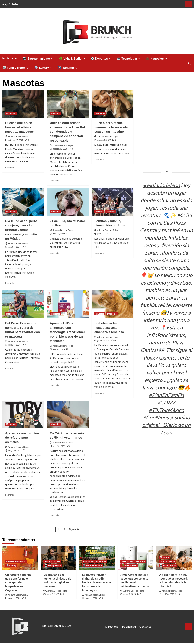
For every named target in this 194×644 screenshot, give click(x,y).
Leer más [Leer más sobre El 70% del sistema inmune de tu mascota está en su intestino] (99, 159)
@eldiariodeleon (161, 185)
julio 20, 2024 (59, 234)
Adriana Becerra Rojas (18, 137)
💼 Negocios (157, 59)
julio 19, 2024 (103, 234)
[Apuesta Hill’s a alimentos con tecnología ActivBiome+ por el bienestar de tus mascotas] (68, 304)
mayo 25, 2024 (15, 451)
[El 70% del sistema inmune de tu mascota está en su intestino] (113, 104)
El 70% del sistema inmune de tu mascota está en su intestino (111, 127)
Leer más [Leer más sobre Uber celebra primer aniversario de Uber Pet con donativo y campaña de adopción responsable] (54, 181)
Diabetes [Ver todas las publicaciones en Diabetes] (100, 314)
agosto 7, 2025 (104, 140)
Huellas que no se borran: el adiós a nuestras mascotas (20, 127)
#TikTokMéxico (166, 410)
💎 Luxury (44, 68)
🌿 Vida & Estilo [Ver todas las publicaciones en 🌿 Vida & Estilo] (129, 565)
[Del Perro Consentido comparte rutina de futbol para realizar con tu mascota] (23, 304)
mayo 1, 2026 (14, 598)
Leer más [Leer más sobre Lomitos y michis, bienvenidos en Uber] (99, 253)
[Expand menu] (16, 59)
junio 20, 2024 (104, 340)
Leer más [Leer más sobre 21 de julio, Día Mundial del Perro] (54, 253)
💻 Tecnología (129, 59)
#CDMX (166, 402)
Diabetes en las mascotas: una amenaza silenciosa (109, 328)
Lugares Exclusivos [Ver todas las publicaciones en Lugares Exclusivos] (16, 561)
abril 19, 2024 (59, 446)
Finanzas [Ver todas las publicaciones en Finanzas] (164, 557)
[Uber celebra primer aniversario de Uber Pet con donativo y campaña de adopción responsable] (68, 104)
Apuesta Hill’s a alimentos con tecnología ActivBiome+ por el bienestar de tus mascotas (68, 332)
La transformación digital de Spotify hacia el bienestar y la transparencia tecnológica (96, 582)
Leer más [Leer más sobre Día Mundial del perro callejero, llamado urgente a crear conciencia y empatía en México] (10, 283)
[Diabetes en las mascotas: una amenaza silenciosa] (113, 304)
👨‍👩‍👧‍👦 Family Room (16, 68)
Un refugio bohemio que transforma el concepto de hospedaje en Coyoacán (18, 582)
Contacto (145, 626)
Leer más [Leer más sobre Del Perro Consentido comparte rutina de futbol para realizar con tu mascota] (10, 368)
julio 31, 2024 (14, 247)
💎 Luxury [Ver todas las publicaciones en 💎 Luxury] (11, 565)
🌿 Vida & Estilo (72, 59)
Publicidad (129, 626)
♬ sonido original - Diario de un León (166, 425)
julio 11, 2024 (14, 345)
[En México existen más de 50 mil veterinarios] (68, 415)
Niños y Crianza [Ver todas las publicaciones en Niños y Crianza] (52, 561)
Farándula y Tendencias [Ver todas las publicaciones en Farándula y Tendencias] (95, 561)
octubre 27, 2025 (16, 140)
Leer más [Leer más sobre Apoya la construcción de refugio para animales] (10, 495)
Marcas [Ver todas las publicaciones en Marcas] (99, 212)
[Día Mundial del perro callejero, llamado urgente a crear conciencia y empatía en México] (23, 202)
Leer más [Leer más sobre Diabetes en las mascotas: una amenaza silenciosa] (99, 393)
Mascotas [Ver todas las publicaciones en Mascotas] (11, 114)
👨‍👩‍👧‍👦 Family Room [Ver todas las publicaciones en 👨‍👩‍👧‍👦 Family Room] (53, 565)
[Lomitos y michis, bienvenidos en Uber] (113, 202)
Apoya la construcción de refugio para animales (22, 438)
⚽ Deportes (101, 59)
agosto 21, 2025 (60, 149)
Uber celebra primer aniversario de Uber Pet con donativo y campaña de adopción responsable (67, 132)
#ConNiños (156, 417)
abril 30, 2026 (168, 594)
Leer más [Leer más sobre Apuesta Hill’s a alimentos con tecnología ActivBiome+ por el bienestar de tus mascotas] (54, 385)
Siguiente (74, 529)
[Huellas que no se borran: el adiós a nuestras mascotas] (23, 104)
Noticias (10, 59)
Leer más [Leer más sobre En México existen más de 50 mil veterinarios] (54, 515)
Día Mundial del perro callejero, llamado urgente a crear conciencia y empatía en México (21, 230)
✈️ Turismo (68, 68)
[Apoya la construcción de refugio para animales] (23, 415)
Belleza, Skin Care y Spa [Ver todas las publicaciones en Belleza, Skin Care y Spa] (133, 561)
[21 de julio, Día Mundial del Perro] (68, 202)
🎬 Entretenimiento (39, 59)
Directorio (112, 626)
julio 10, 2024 (59, 349)
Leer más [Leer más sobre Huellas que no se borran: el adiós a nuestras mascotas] (10, 168)
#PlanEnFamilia (166, 395)
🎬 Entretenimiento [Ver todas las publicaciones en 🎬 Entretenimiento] (92, 565)
